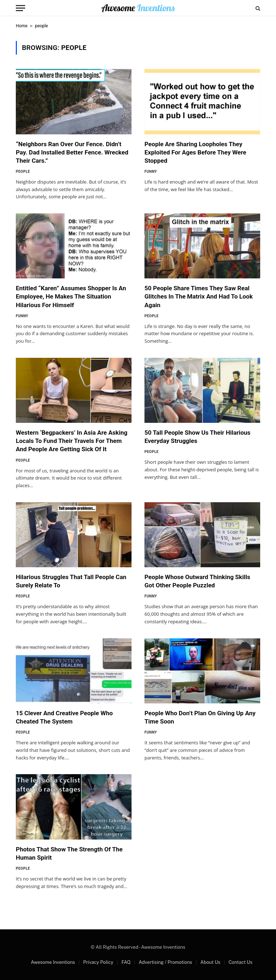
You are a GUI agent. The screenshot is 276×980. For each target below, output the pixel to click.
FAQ (126, 962)
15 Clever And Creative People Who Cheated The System (64, 717)
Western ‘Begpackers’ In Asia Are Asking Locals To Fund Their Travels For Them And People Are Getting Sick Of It (72, 441)
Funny (151, 172)
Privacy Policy (98, 962)
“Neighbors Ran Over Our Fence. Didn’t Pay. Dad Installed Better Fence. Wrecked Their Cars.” (72, 152)
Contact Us (240, 962)
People (23, 172)
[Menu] (20, 8)
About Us (210, 962)
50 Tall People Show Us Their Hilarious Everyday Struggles (197, 437)
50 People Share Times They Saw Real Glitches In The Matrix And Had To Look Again (199, 296)
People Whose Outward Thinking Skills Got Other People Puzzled (197, 581)
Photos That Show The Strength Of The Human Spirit (69, 853)
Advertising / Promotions (165, 962)
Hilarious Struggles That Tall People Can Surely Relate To (71, 581)
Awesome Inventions (53, 962)
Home (22, 26)
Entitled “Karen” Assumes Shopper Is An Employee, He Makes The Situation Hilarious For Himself (71, 296)
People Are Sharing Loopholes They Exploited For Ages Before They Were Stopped (195, 152)
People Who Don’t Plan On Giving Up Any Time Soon (200, 717)
